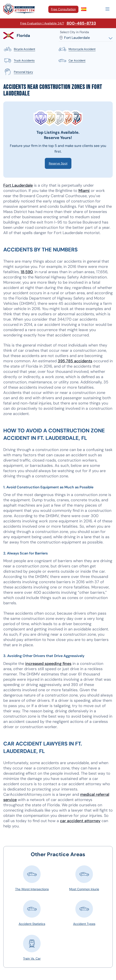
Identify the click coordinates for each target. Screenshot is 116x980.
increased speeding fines (48, 664)
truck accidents (19, 61)
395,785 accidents (75, 361)
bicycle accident (19, 49)
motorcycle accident (77, 49)
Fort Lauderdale (18, 185)
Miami (84, 191)
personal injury (18, 72)
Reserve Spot (58, 163)
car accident (72, 61)
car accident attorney (80, 821)
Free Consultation (63, 9)
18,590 (27, 272)
